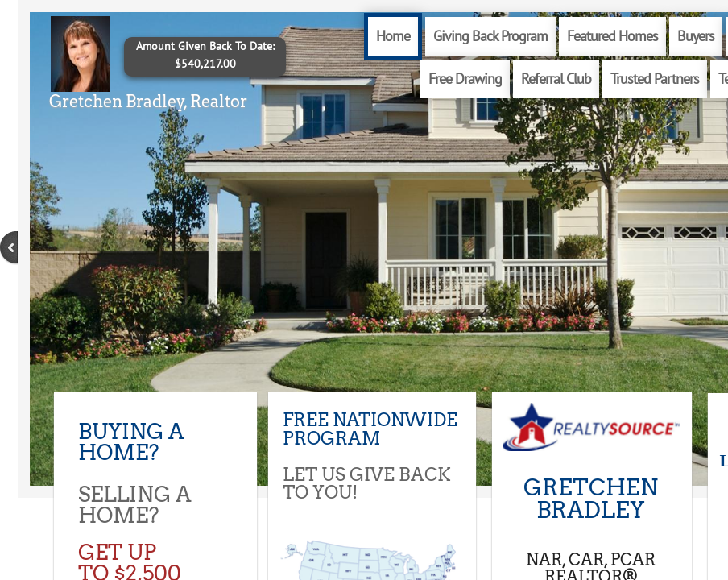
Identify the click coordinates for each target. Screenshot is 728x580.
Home (393, 36)
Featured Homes (612, 36)
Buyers (696, 36)
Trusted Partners (655, 79)
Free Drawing (465, 79)
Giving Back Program (490, 36)
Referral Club (556, 79)
